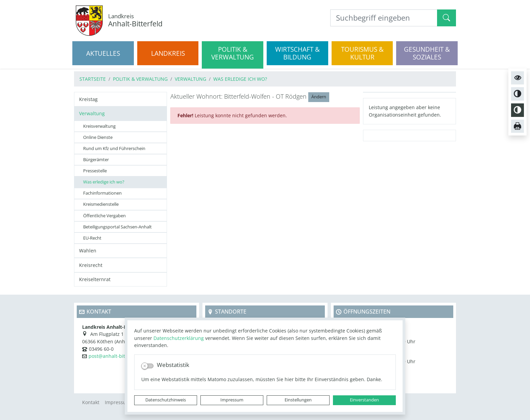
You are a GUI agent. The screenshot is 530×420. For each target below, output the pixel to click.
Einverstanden (364, 400)
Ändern (319, 97)
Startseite (93, 79)
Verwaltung (190, 79)
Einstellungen (298, 400)
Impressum (232, 400)
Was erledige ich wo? (240, 79)
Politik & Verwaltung (140, 79)
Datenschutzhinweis (166, 400)
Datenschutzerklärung (179, 338)
